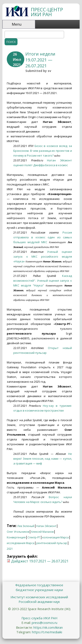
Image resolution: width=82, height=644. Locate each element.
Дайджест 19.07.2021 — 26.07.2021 (40, 561)
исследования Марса (21, 543)
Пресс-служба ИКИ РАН (39, 618)
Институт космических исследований (39, 597)
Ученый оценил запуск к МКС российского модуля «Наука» (43, 257)
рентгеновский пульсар (52, 543)
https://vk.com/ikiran (48, 627)
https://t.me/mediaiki (47, 632)
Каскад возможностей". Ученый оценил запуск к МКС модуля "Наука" (43, 281)
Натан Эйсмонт (46, 526)
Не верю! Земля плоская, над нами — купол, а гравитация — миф (43, 459)
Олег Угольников (18, 532)
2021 (10, 549)
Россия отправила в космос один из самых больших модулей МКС (43, 237)
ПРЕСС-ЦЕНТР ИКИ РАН (47, 12)
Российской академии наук (39, 602)
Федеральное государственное (39, 585)
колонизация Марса (55, 537)
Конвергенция (16, 537)
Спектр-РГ (34, 537)
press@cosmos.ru (44, 623)
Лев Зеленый (26, 526)
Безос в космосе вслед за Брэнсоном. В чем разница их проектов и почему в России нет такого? (43, 151)
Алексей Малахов (42, 532)
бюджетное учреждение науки (39, 590)
